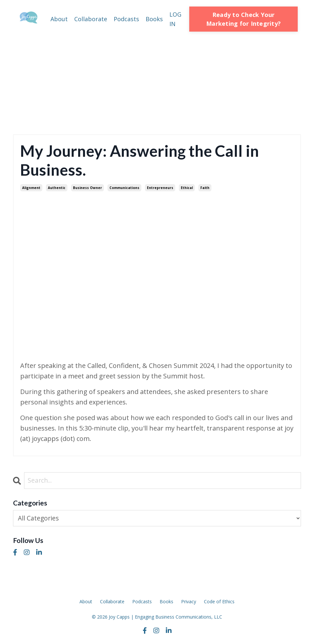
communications (124, 188)
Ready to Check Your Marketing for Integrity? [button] (243, 19)
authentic (57, 188)
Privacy (189, 602)
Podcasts (126, 19)
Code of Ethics (219, 602)
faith (205, 188)
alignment (31, 188)
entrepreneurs (160, 188)
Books (154, 19)
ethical (187, 188)
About (59, 19)
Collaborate (91, 19)
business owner (87, 188)
